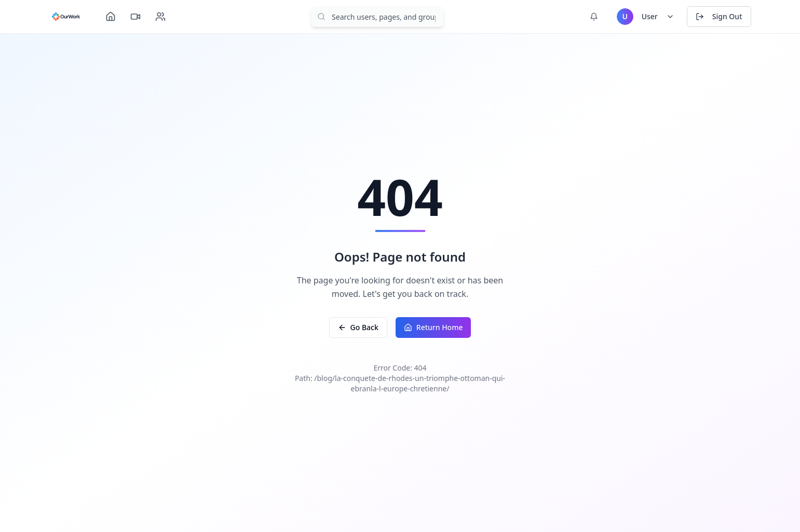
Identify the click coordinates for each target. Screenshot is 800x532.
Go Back (358, 327)
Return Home (433, 327)
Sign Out (719, 16)
